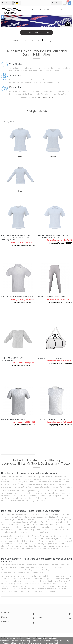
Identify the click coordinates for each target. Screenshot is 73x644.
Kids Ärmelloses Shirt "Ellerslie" (52, 419)
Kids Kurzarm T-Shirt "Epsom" (13, 419)
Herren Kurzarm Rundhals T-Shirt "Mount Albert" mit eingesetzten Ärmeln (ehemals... (16, 238)
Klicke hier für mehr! (46, 98)
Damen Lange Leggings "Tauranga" (52, 297)
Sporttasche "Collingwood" (50, 358)
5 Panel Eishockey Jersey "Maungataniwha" (12, 359)
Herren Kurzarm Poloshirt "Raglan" (17, 297)
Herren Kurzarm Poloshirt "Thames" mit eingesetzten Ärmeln (53, 237)
